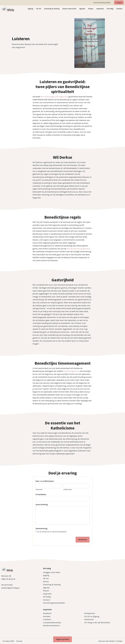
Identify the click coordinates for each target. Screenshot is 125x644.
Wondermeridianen (51, 626)
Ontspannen (90, 613)
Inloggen (119, 3)
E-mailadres (41, 494)
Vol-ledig (110, 9)
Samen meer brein (69, 9)
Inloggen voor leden (52, 572)
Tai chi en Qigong (92, 616)
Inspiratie (100, 9)
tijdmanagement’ (72, 371)
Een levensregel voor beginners (54, 97)
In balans (47, 619)
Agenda (82, 9)
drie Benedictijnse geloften (78, 249)
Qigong (31, 9)
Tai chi (39, 9)
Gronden (47, 616)
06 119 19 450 (7, 585)
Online (46, 582)
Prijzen (91, 9)
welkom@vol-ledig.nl (11, 588)
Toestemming (41, 528)
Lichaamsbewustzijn (52, 623)
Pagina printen (62, 639)
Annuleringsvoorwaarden (54, 603)
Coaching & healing (52, 9)
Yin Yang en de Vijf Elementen (97, 623)
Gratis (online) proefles (102, 3)
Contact (119, 9)
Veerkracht (89, 619)
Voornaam (39, 489)
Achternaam (68, 489)
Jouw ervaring (42, 504)
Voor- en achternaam (45, 481)
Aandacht (47, 613)
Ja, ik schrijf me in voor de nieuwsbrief (52, 532)
